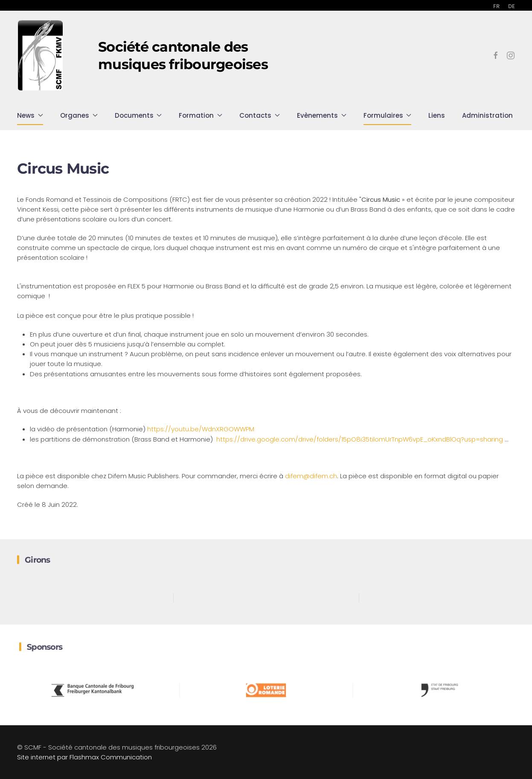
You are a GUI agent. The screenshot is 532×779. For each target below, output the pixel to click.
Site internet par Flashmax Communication (84, 757)
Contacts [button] (260, 115)
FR (496, 6)
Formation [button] (201, 115)
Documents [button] (138, 115)
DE (512, 6)
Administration (487, 115)
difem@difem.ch (311, 476)
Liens (437, 115)
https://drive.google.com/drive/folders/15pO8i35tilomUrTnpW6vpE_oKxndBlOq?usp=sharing (360, 439)
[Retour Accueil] (41, 55)
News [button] (30, 115)
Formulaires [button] (388, 115)
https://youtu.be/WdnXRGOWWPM (201, 429)
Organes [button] (79, 115)
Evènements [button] (322, 115)
